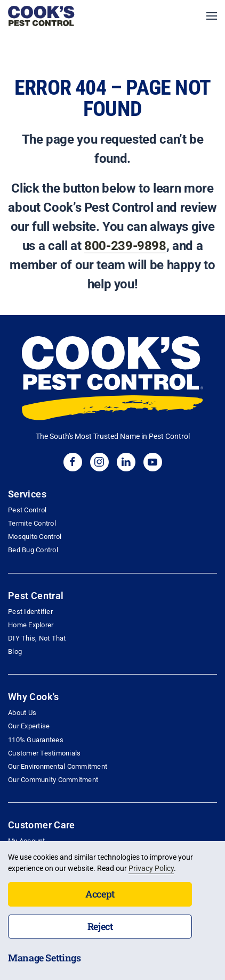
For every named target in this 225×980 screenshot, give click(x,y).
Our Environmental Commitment (58, 766)
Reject (100, 926)
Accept (100, 894)
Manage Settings (45, 958)
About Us (22, 713)
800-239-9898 (125, 246)
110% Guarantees (36, 740)
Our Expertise (29, 726)
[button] (212, 16)
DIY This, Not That (37, 638)
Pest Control (27, 510)
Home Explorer (31, 625)
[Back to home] (41, 16)
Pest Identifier (30, 612)
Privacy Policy (151, 868)
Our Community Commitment (53, 780)
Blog (15, 651)
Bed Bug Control (33, 550)
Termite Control (32, 523)
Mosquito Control (35, 537)
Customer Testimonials (44, 753)
